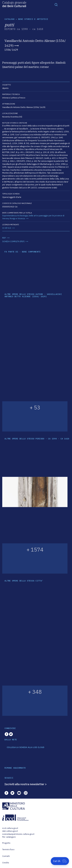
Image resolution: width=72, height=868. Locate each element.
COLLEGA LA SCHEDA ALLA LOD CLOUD (26, 747)
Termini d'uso (8, 849)
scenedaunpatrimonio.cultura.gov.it (18, 834)
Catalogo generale (14, 4)
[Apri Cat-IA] (60, 861)
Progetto (6, 843)
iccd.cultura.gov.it (10, 828)
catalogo (9, 19)
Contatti (6, 856)
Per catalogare (9, 837)
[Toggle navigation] (56, 5)
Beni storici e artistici (33, 19)
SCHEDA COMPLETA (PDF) (13, 241)
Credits (6, 863)
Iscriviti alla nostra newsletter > (26, 784)
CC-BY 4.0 (7, 228)
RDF (4, 238)
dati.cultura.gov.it (10, 831)
